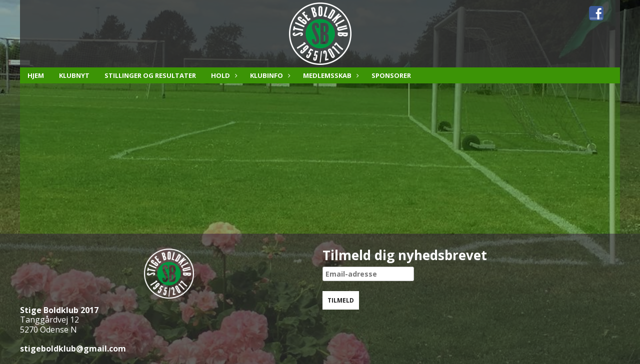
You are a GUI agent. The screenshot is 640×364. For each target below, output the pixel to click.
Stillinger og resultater (150, 75)
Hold (223, 75)
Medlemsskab (330, 75)
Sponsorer (391, 75)
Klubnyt (74, 75)
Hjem (36, 75)
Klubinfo (269, 75)
